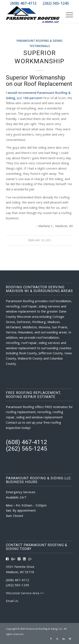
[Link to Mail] (70, 639)
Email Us (12, 601)
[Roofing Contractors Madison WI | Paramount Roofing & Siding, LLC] (33, 15)
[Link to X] (57, 639)
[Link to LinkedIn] (64, 639)
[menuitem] (67, 15)
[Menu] (67, 15)
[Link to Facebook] (51, 639)
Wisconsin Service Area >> (25, 593)
